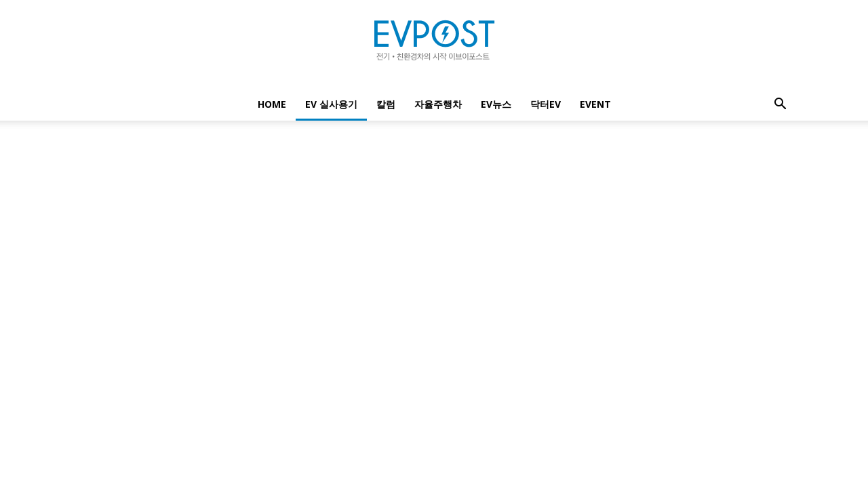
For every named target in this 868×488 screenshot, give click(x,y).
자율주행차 (438, 104)
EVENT (595, 104)
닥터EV (546, 104)
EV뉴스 (496, 104)
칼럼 (386, 104)
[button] (780, 105)
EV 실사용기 (331, 104)
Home (272, 104)
